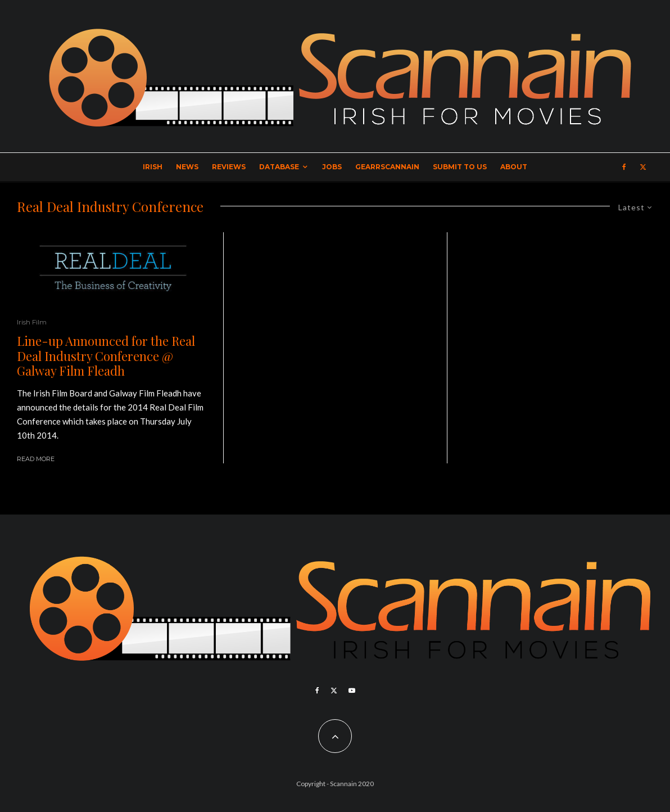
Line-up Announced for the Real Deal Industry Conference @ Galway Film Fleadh (106, 356)
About (514, 167)
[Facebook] (624, 167)
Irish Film (32, 322)
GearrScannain (387, 167)
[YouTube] (352, 691)
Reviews (229, 167)
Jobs (332, 167)
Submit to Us (460, 167)
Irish (153, 167)
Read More (36, 459)
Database (279, 167)
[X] (643, 167)
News (187, 167)
